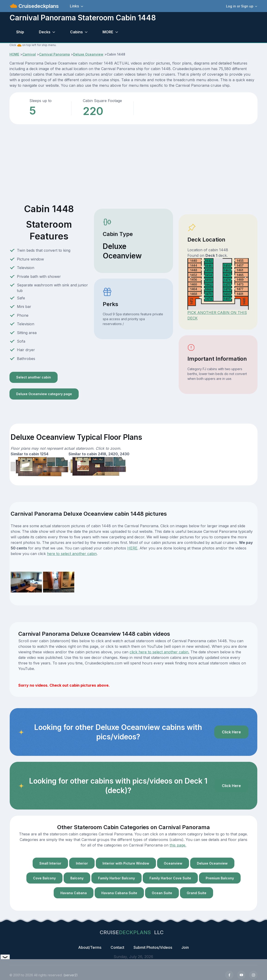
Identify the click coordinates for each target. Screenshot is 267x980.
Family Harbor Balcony (116, 878)
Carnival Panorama (54, 54)
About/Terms (90, 947)
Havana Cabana (74, 893)
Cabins (76, 32)
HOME (14, 54)
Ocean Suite (162, 893)
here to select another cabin (72, 554)
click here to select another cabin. (159, 652)
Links (74, 6)
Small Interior (50, 863)
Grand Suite (197, 893)
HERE (132, 548)
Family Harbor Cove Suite (170, 878)
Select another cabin (34, 377)
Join (185, 947)
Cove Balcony (44, 878)
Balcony (77, 878)
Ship (20, 32)
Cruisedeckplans (38, 6)
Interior (82, 863)
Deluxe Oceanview (88, 54)
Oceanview (173, 863)
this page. (178, 845)
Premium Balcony (220, 878)
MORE (108, 32)
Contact (117, 947)
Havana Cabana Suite (119, 893)
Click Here (231, 732)
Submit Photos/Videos (153, 947)
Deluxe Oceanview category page (44, 394)
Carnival (29, 54)
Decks (45, 32)
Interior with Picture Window (126, 863)
